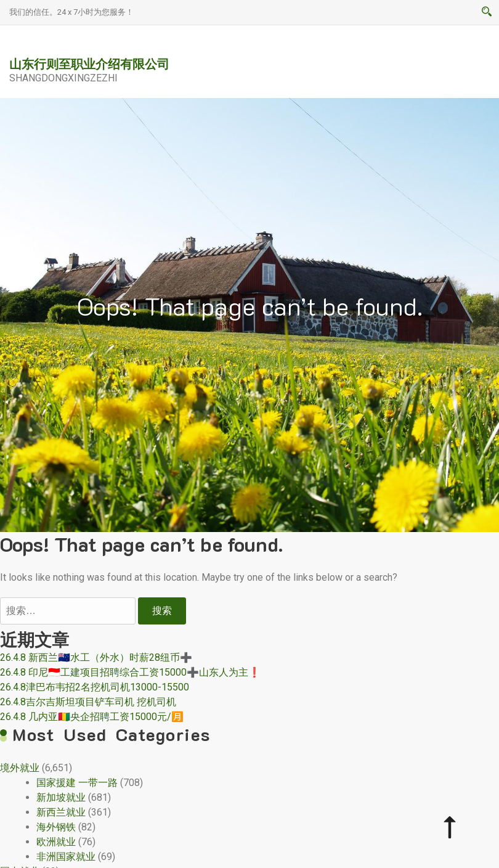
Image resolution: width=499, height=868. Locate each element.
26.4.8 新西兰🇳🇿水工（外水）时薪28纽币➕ (96, 657)
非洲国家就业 (66, 857)
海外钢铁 (56, 827)
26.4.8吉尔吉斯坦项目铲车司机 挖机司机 (88, 702)
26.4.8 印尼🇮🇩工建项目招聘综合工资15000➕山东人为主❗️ (130, 672)
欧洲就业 (56, 842)
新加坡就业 (61, 797)
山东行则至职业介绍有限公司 (89, 63)
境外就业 (20, 768)
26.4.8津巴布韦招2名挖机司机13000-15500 (95, 687)
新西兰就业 (61, 812)
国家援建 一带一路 (77, 783)
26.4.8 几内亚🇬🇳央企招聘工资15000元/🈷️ (92, 717)
